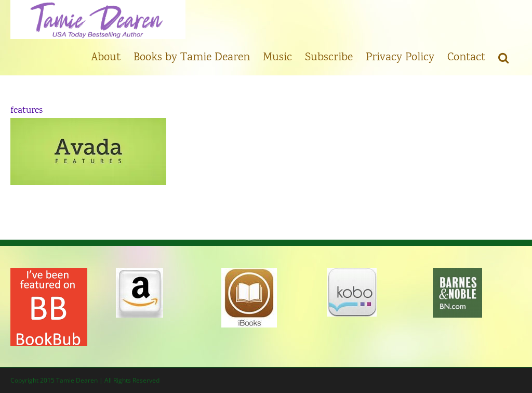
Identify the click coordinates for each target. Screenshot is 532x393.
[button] (503, 57)
